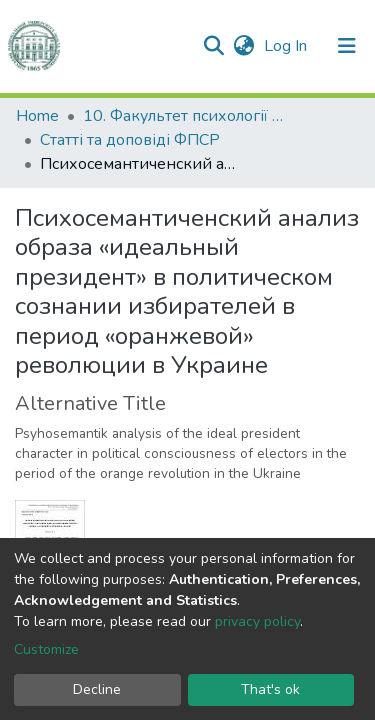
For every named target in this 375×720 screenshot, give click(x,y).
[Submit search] (213, 46)
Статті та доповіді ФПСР (130, 140)
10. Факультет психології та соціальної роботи (183, 116)
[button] (243, 46)
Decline (97, 689)
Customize (46, 649)
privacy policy (257, 621)
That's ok (270, 689)
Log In (287, 46)
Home (37, 116)
